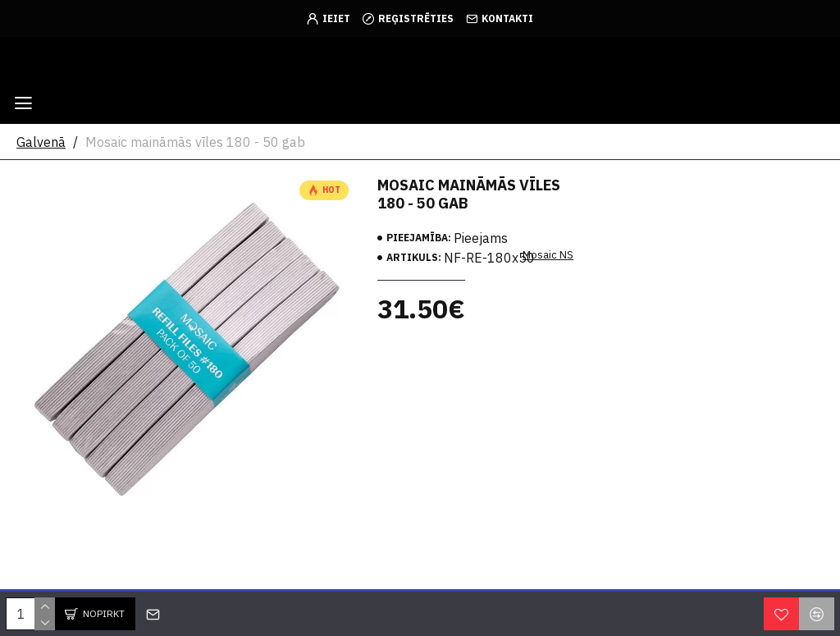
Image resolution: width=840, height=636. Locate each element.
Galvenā (41, 142)
